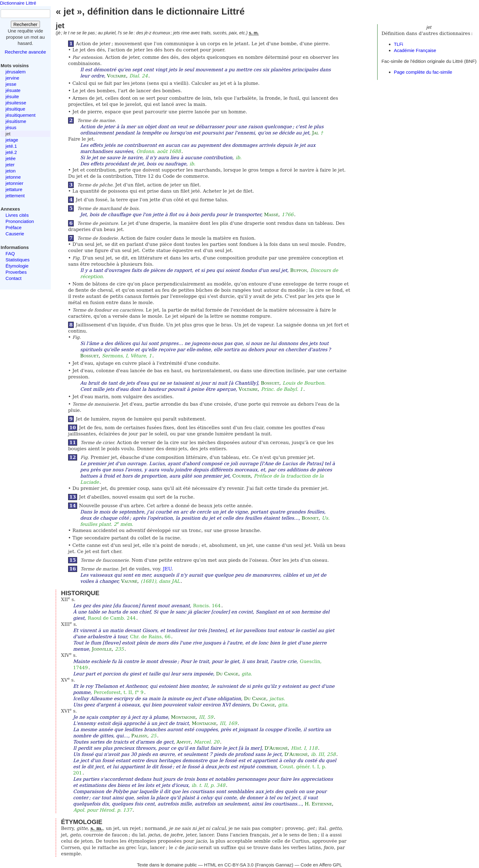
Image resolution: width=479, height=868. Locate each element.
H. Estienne (318, 804)
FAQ (10, 253)
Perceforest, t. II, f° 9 (118, 692)
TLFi (398, 44)
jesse (11, 84)
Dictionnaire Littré (18, 3)
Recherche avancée (25, 52)
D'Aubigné (276, 748)
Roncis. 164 (207, 606)
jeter (10, 165)
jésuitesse (16, 103)
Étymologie (17, 266)
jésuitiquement (21, 115)
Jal (315, 133)
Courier (242, 476)
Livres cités (17, 215)
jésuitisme (16, 121)
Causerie (15, 234)
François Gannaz (274, 865)
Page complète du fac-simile (423, 72)
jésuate (13, 90)
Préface (14, 227)
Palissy (139, 736)
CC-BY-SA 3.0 (239, 865)
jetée (11, 158)
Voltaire (117, 76)
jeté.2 (11, 152)
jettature (14, 189)
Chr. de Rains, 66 (150, 637)
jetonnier (15, 183)
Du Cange (227, 674)
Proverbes (16, 272)
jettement (15, 196)
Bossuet (89, 356)
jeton (11, 171)
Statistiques (18, 260)
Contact (14, 278)
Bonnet (310, 518)
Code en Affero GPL (321, 865)
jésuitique (15, 109)
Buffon (298, 270)
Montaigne (183, 717)
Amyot (184, 742)
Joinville (102, 649)
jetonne (13, 177)
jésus (11, 127)
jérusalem (16, 72)
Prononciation (20, 221)
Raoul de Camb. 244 (112, 618)
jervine (12, 78)
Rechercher (25, 24)
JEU (167, 569)
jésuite (12, 96)
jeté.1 (11, 146)
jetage (12, 140)
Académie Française (415, 50)
